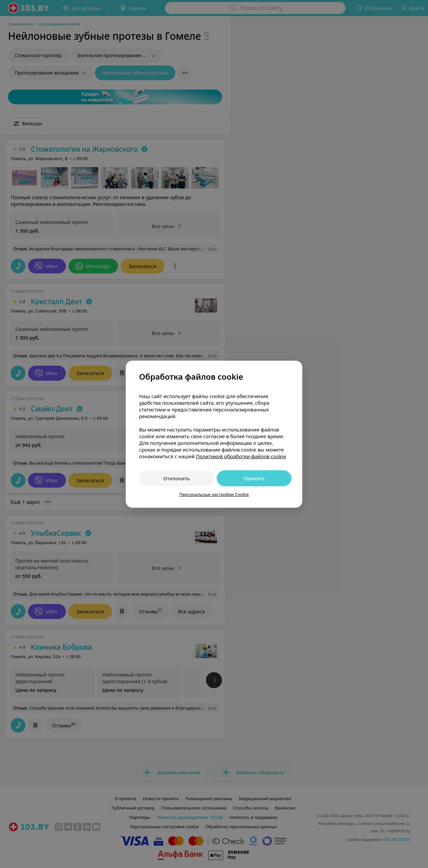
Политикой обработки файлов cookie (241, 456)
